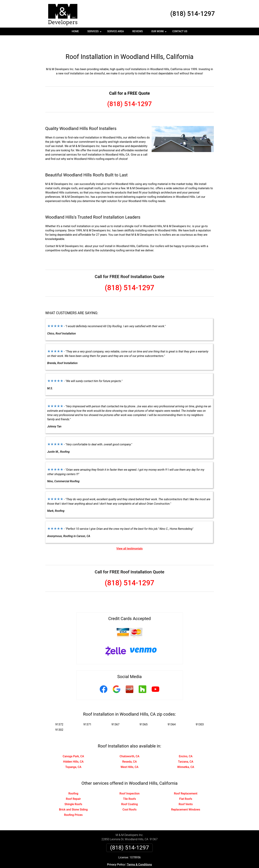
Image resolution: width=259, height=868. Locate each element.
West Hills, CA (129, 756)
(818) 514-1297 (193, 14)
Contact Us (180, 31)
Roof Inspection (129, 782)
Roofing (73, 782)
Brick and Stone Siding (73, 798)
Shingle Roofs (73, 793)
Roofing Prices (73, 803)
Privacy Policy (116, 853)
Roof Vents (186, 793)
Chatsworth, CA (129, 745)
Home (75, 31)
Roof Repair (73, 787)
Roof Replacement (186, 782)
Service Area (116, 31)
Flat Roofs (186, 787)
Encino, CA (186, 745)
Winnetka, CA (186, 756)
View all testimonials (129, 537)
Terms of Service (155, 867)
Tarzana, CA (186, 750)
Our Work (159, 33)
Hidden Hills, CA (73, 750)
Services (95, 33)
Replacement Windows (186, 798)
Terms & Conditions (139, 853)
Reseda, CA (130, 750)
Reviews (138, 31)
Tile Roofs (129, 787)
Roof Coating (129, 793)
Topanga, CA (73, 756)
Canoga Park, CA (73, 745)
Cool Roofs (129, 798)
